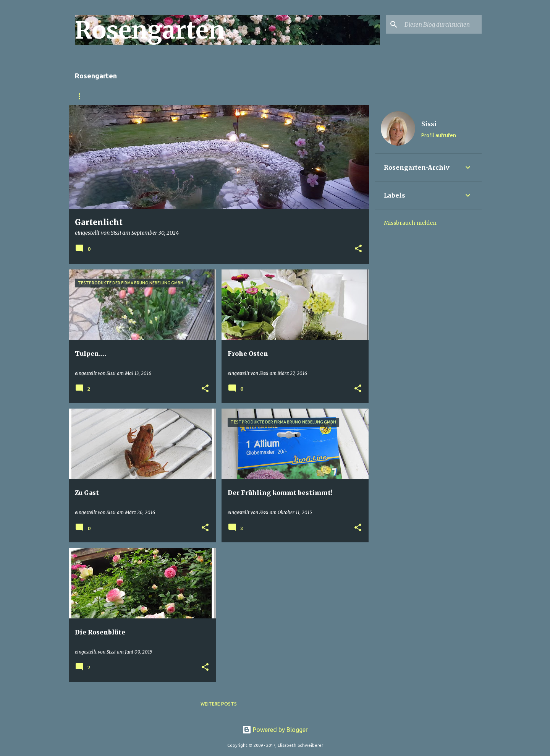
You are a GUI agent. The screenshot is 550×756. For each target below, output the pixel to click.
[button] (358, 249)
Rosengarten (93, 96)
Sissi (429, 124)
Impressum (242, 96)
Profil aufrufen (439, 135)
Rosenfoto (197, 96)
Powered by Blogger (275, 730)
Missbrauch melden (410, 223)
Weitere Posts (219, 704)
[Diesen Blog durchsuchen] (442, 24)
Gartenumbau (146, 96)
